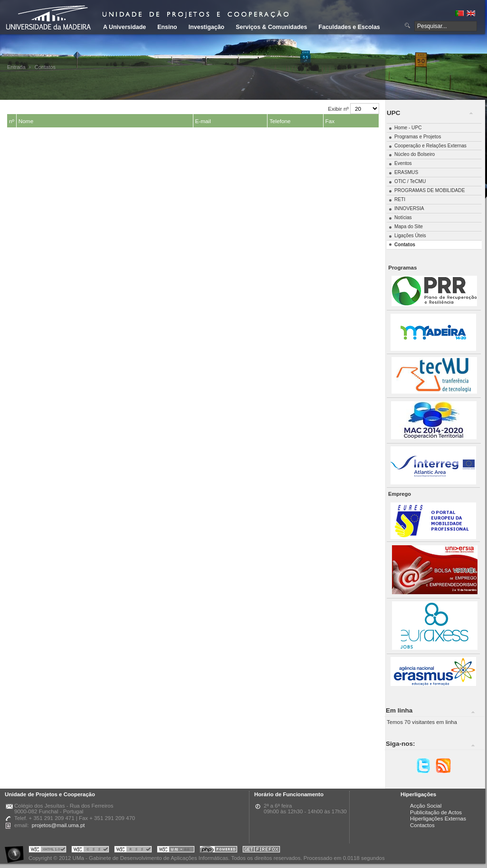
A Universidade (124, 27)
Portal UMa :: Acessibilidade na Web (17, 851)
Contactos (422, 825)
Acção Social (426, 806)
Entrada (16, 67)
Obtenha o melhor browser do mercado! (261, 851)
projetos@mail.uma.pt (58, 825)
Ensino (167, 27)
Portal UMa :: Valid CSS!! (90, 851)
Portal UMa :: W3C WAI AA (176, 851)
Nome (26, 121)
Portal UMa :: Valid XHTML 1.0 (48, 851)
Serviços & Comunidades (271, 27)
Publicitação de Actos (436, 812)
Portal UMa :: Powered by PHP (219, 851)
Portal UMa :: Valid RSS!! (133, 851)
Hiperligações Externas (438, 819)
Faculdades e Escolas (349, 27)
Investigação (206, 27)
